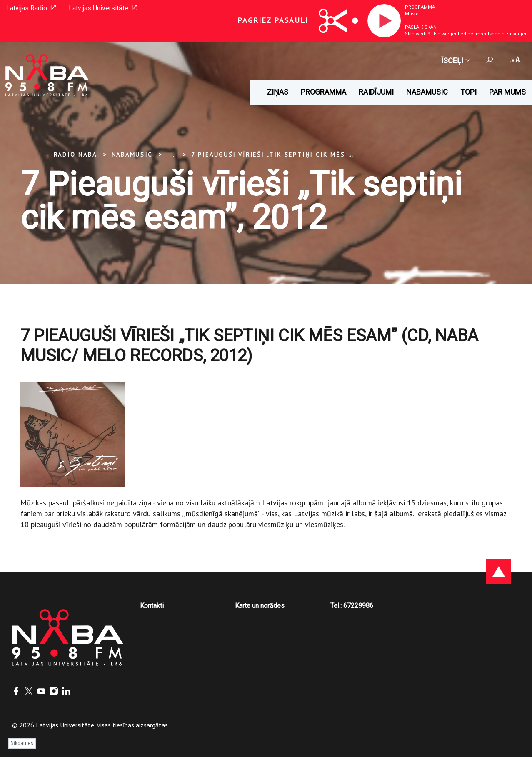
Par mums (507, 92)
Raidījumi (376, 92)
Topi (468, 92)
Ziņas (278, 92)
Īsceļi (455, 61)
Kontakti (152, 606)
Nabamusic (427, 92)
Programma (420, 7)
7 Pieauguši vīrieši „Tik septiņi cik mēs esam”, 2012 (292, 155)
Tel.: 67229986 (352, 606)
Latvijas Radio (31, 8)
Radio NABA (75, 155)
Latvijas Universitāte (103, 8)
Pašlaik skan (421, 27)
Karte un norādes (260, 606)
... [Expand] (172, 155)
